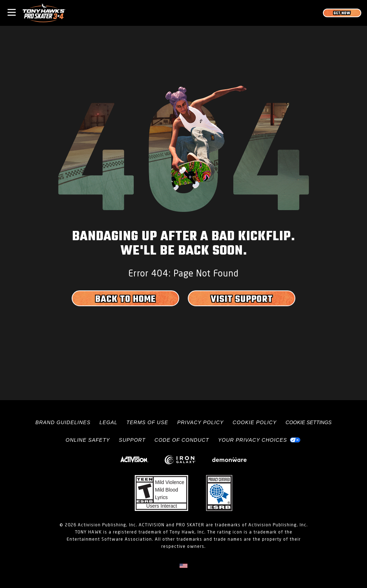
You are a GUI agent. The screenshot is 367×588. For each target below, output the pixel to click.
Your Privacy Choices (252, 440)
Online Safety (88, 440)
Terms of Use (147, 422)
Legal (109, 422)
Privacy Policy (200, 422)
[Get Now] (342, 13)
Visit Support (242, 299)
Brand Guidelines (63, 422)
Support (132, 440)
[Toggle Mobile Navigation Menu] (12, 12)
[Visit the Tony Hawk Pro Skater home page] (44, 13)
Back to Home (126, 299)
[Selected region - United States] (183, 566)
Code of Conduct (182, 440)
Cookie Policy (255, 422)
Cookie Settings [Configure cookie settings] (309, 422)
